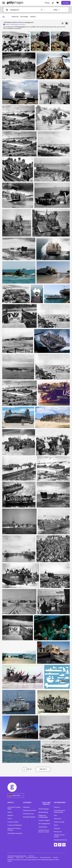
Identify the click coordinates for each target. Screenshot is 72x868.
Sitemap (55, 857)
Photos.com (58, 832)
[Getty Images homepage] (15, 3)
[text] (25, 10)
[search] (8, 10)
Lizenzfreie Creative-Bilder (14, 808)
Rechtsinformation (45, 857)
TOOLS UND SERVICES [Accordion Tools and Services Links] (46, 803)
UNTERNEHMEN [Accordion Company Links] (60, 802)
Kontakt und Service (60, 840)
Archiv (10, 819)
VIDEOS (33, 17)
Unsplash (57, 828)
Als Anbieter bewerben (15, 833)
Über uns (57, 807)
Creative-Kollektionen (15, 825)
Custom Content (13, 822)
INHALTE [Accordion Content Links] (11, 802)
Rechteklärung (43, 812)
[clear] (43, 10)
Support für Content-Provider (14, 829)
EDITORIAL (24, 17)
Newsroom (58, 819)
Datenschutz (20, 857)
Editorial (10, 815)
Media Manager (44, 809)
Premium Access (28, 814)
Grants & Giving (59, 822)
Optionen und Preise (29, 810)
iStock (56, 825)
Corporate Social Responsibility (59, 811)
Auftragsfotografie (29, 817)
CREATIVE (15, 17)
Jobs (55, 815)
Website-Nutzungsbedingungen (17, 856)
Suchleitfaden (43, 827)
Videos (10, 812)
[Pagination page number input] (25, 769)
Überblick (26, 807)
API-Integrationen (44, 824)
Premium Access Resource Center (44, 831)
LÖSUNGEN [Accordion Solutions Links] (27, 802)
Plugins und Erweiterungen (43, 816)
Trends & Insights (44, 820)
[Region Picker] (16, 795)
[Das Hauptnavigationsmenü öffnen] (4, 3)
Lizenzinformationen (32, 857)
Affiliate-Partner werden (59, 836)
